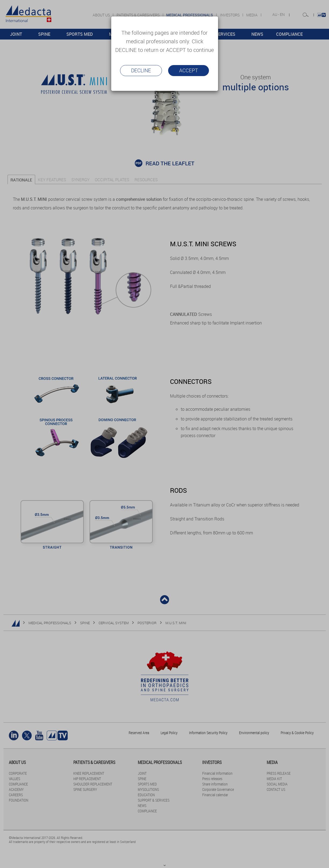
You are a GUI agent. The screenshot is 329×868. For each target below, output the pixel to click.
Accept (189, 70)
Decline (141, 70)
